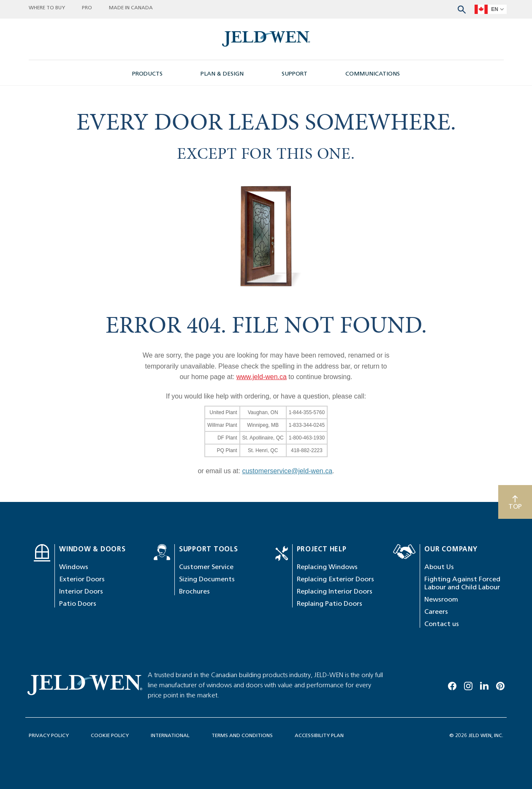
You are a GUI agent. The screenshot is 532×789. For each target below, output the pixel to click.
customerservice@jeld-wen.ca (287, 471)
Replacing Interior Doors (335, 591)
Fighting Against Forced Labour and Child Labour (462, 583)
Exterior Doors (82, 579)
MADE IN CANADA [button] (131, 7)
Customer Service (206, 567)
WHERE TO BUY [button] (47, 7)
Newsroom (441, 599)
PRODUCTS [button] (147, 74)
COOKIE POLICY (110, 735)
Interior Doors (81, 591)
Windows (74, 567)
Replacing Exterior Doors (335, 579)
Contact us (442, 624)
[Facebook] (452, 684)
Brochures (194, 591)
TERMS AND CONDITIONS (242, 735)
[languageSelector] (491, 9)
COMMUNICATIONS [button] (373, 74)
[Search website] (462, 9)
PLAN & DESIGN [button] (222, 74)
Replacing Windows (327, 567)
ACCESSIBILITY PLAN (319, 735)
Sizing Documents (207, 579)
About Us (439, 567)
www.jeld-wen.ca (262, 377)
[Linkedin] (484, 684)
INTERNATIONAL (170, 735)
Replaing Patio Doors (330, 603)
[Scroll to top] (515, 502)
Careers (436, 611)
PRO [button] (87, 7)
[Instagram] (468, 684)
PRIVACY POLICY (49, 735)
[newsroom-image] (266, 39)
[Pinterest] (500, 684)
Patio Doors (78, 603)
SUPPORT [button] (294, 74)
